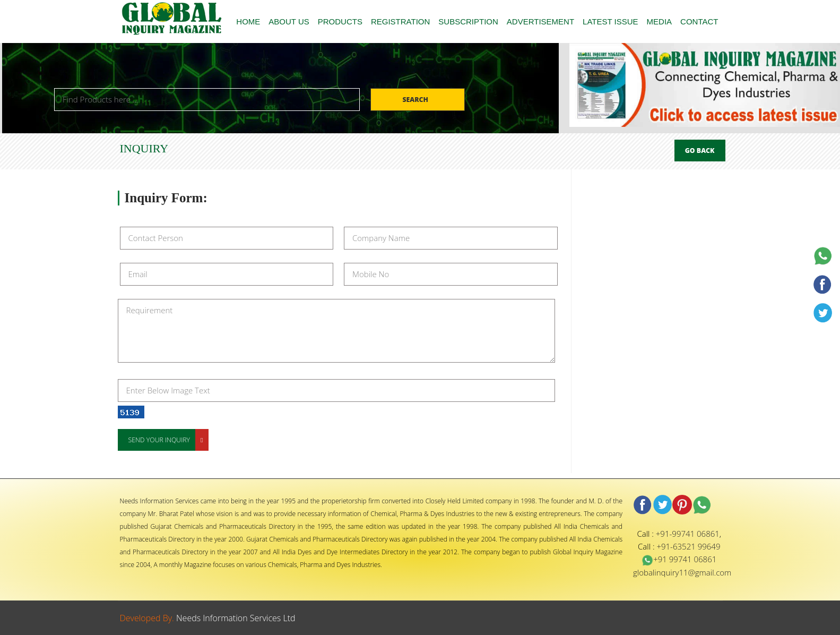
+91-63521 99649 (688, 546)
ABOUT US (289, 22)
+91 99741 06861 (679, 559)
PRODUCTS (340, 22)
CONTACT (699, 22)
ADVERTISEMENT (540, 22)
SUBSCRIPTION (468, 22)
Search (416, 100)
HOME (248, 22)
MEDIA (660, 22)
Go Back (700, 151)
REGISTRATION (400, 22)
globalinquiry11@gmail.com (682, 572)
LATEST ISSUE (610, 22)
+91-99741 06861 (688, 534)
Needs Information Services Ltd (236, 618)
